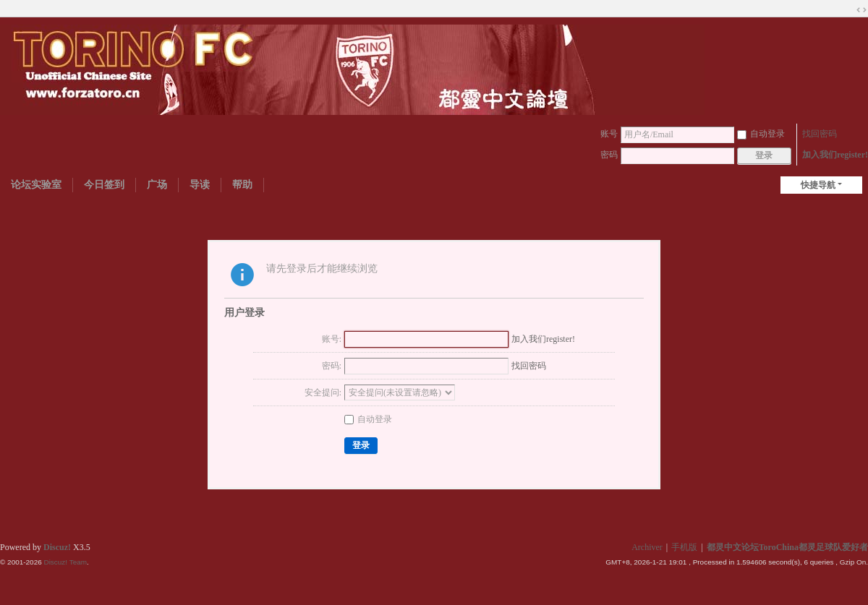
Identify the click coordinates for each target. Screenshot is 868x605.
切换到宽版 (861, 10)
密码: (332, 366)
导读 (200, 185)
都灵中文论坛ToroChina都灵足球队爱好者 (787, 547)
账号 (609, 134)
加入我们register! (835, 155)
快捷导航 (818, 185)
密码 (609, 155)
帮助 (242, 185)
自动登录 (761, 134)
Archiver (647, 547)
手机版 (684, 547)
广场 (157, 185)
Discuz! (57, 547)
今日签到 (104, 185)
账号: (332, 339)
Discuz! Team (65, 562)
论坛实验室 (36, 185)
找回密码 (820, 134)
